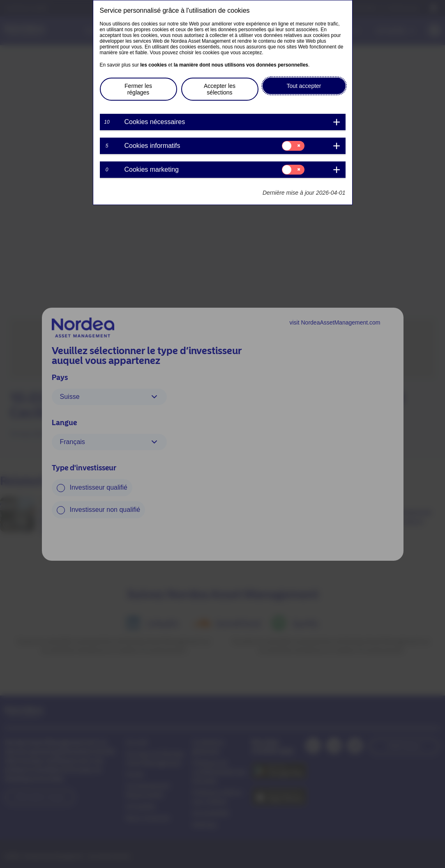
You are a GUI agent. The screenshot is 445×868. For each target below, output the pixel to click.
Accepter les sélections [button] (220, 89)
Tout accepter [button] (304, 86)
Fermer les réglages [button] (138, 89)
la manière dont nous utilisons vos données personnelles (241, 65)
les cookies (153, 65)
